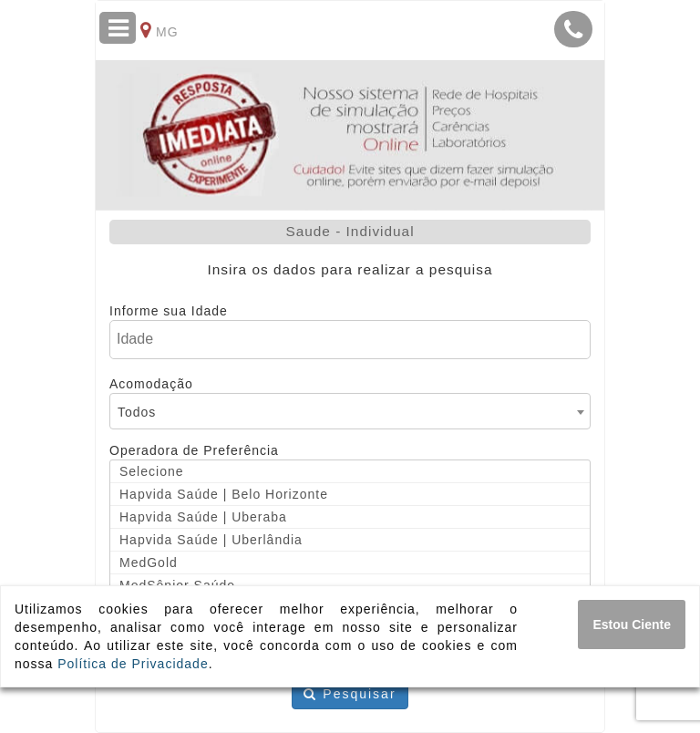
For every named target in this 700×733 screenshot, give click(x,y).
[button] (573, 29)
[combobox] (350, 411)
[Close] (632, 625)
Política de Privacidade (133, 664)
